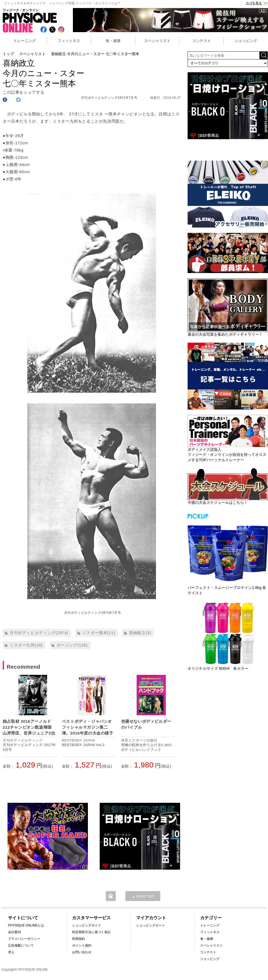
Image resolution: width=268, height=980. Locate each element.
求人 (11, 952)
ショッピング (246, 41)
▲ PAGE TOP (143, 896)
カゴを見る (257, 3)
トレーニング (25, 41)
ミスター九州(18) (26, 645)
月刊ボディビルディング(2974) (39, 633)
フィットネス (69, 41)
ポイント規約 (82, 945)
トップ (8, 54)
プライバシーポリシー (24, 939)
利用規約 (79, 939)
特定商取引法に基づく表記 (91, 932)
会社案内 (14, 932)
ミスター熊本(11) (99, 633)
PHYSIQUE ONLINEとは (26, 925)
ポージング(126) (72, 645)
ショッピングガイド (87, 925)
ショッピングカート (151, 925)
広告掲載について (21, 945)
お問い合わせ (82, 952)
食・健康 (113, 41)
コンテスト (202, 41)
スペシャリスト (157, 41)
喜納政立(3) (140, 633)
